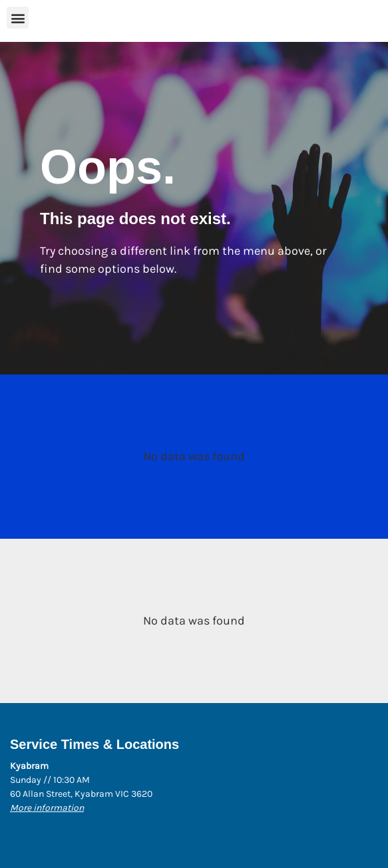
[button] (18, 18)
